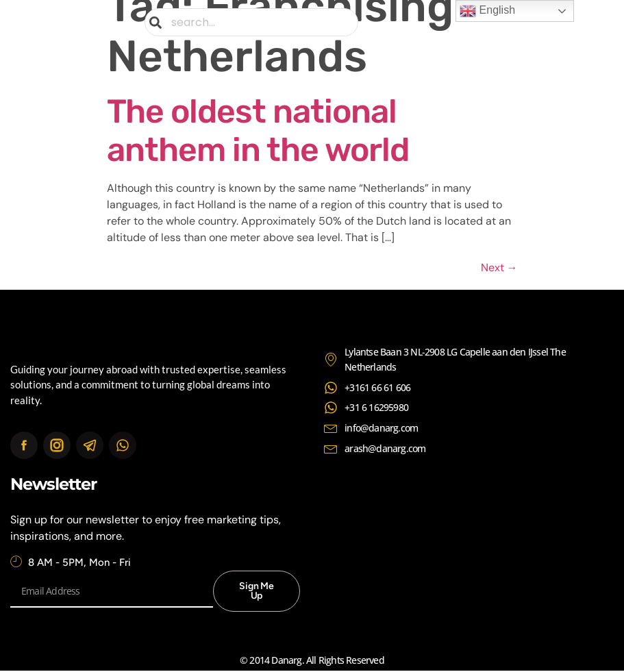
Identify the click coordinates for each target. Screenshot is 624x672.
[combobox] (251, 22)
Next (499, 267)
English (487, 11)
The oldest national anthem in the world (258, 130)
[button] (571, 22)
